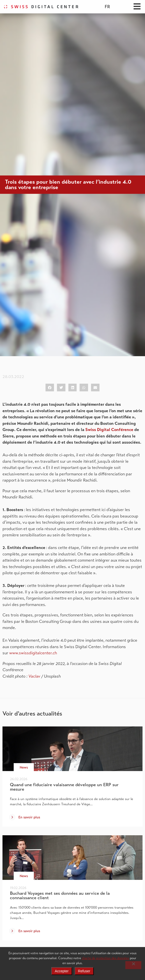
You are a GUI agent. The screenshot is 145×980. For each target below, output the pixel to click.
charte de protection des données (105, 958)
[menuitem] (107, 7)
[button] (50, 388)
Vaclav (34, 676)
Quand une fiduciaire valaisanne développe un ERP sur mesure (64, 787)
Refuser (84, 971)
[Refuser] (133, 965)
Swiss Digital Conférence (109, 430)
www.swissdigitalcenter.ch (34, 653)
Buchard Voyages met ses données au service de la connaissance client (60, 895)
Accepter (62, 971)
